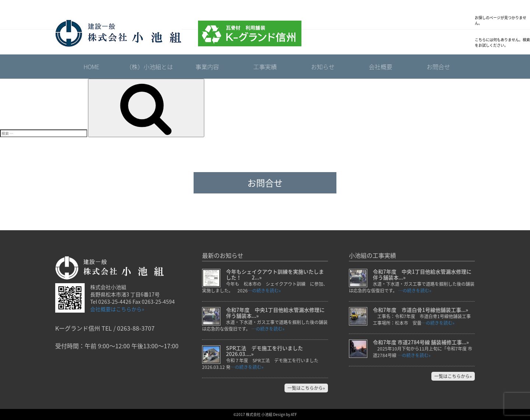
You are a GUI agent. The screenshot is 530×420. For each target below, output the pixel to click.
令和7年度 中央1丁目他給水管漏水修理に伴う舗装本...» (275, 313)
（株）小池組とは (149, 67)
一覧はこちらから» (306, 388)
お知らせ (323, 67)
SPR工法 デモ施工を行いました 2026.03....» (267, 351)
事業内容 (207, 67)
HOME (91, 67)
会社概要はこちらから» (117, 309)
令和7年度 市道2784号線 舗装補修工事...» (421, 342)
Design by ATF (285, 414)
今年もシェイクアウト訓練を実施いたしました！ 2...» (275, 274)
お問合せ (438, 67)
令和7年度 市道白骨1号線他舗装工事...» (421, 310)
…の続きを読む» (264, 291)
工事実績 (265, 67)
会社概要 (381, 67)
